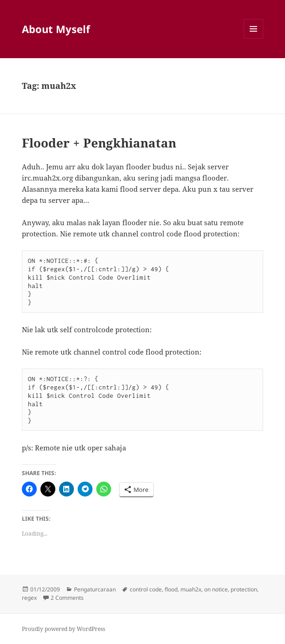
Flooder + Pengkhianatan (99, 143)
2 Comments (67, 598)
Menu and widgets (254, 38)
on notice (216, 589)
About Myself (56, 29)
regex (29, 598)
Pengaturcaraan (95, 589)
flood (171, 589)
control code (146, 589)
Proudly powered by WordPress (63, 629)
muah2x (191, 589)
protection (244, 589)
